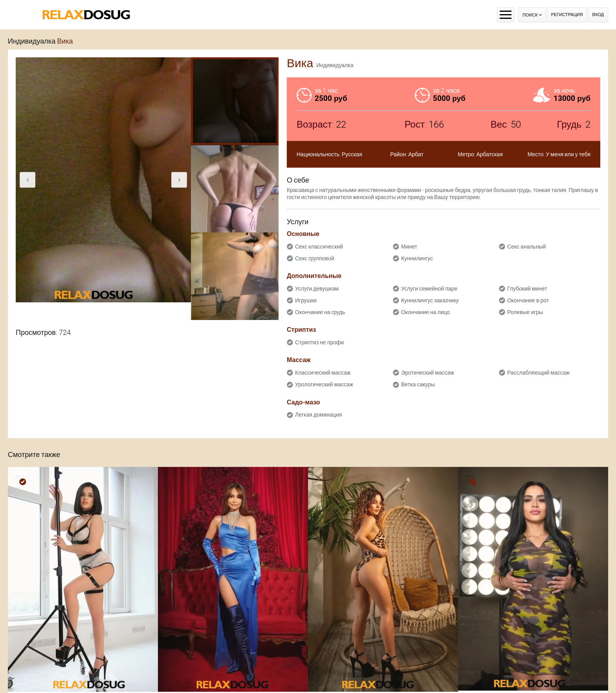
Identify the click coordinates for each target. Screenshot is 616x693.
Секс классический (319, 247)
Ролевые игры (525, 312)
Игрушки (306, 300)
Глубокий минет (527, 289)
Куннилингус (417, 258)
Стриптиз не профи (319, 342)
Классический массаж (323, 373)
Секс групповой (315, 258)
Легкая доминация (318, 415)
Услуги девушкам (317, 289)
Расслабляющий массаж (538, 373)
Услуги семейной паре (429, 289)
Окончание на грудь (320, 312)
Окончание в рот (528, 300)
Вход (598, 15)
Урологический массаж (324, 384)
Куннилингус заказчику (430, 300)
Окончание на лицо (425, 312)
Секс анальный (527, 247)
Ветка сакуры (418, 384)
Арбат (416, 154)
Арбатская (489, 154)
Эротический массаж (428, 373)
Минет (409, 247)
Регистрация (567, 15)
